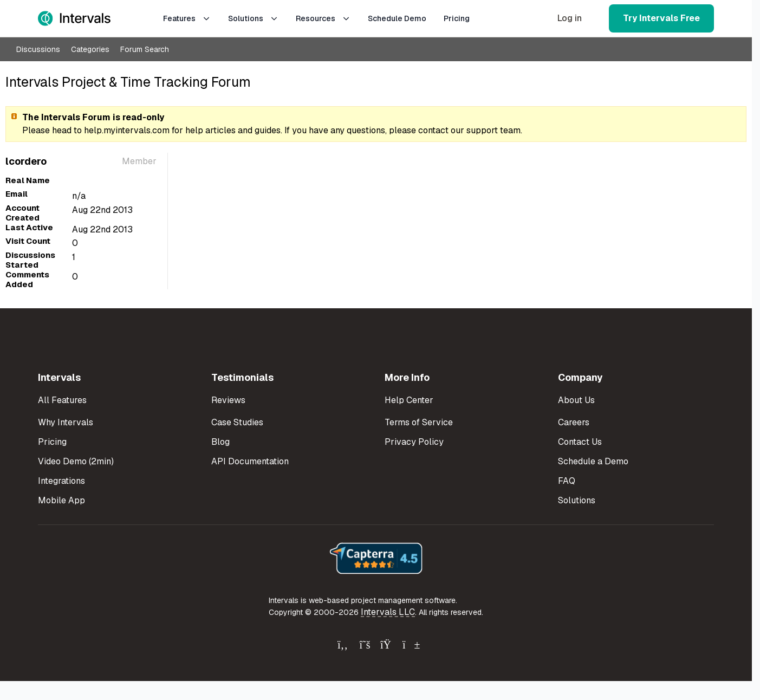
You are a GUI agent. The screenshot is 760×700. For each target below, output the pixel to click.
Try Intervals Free (661, 18)
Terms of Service (419, 422)
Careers (574, 422)
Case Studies (237, 422)
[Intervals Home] (74, 18)
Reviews (228, 400)
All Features (62, 400)
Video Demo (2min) (76, 461)
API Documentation (250, 461)
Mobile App (61, 500)
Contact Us (580, 442)
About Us (576, 400)
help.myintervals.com (127, 130)
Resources (323, 18)
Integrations (61, 481)
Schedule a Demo (593, 461)
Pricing (457, 18)
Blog (220, 442)
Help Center (409, 400)
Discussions (38, 49)
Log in (570, 18)
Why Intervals (66, 422)
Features (187, 18)
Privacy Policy (414, 442)
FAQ (567, 481)
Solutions (253, 18)
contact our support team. (470, 130)
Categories (90, 49)
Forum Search (145, 49)
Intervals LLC (388, 612)
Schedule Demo (397, 18)
